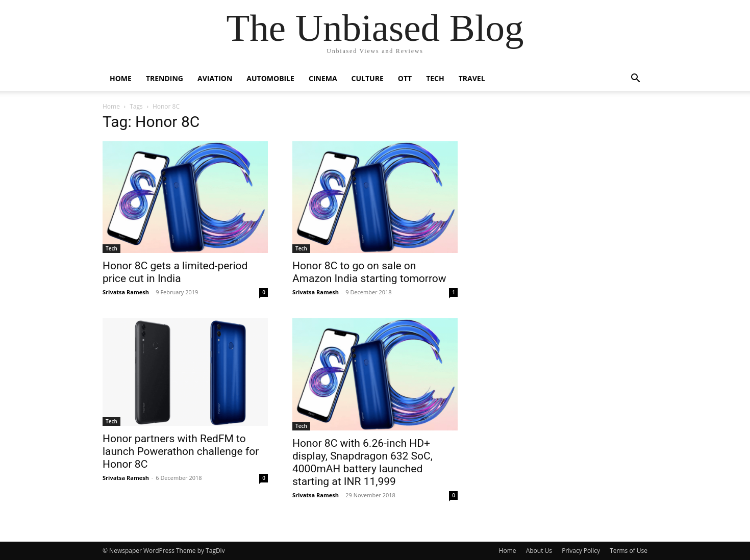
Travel (472, 78)
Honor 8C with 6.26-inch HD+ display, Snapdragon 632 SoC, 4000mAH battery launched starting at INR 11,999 (362, 462)
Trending (165, 78)
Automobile (270, 78)
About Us (539, 551)
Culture (368, 78)
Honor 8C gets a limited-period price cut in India (175, 272)
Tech (435, 78)
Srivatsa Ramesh (126, 292)
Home (121, 78)
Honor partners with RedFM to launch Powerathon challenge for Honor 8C (181, 451)
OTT (405, 78)
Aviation (215, 78)
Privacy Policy (581, 551)
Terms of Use (629, 551)
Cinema (323, 78)
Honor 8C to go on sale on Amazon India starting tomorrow (369, 272)
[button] (635, 79)
